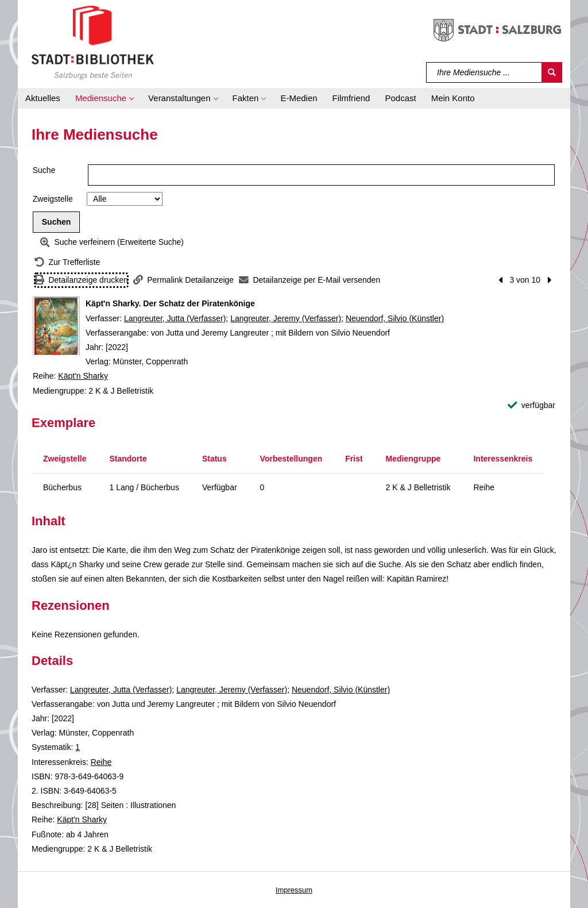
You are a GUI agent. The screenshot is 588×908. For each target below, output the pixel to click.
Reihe (101, 762)
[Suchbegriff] (484, 72)
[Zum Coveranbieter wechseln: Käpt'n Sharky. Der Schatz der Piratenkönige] (56, 326)
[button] (104, 98)
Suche (44, 170)
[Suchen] (552, 72)
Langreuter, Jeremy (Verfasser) (286, 318)
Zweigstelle (53, 199)
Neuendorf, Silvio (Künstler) (395, 318)
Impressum (294, 890)
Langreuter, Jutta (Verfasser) (175, 318)
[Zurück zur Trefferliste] (67, 262)
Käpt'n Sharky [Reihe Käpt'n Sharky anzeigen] (83, 376)
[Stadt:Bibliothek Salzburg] (93, 42)
